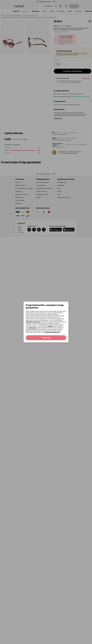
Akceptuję (33, 328)
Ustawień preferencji (33, 322)
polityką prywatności (53, 332)
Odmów (50, 326)
